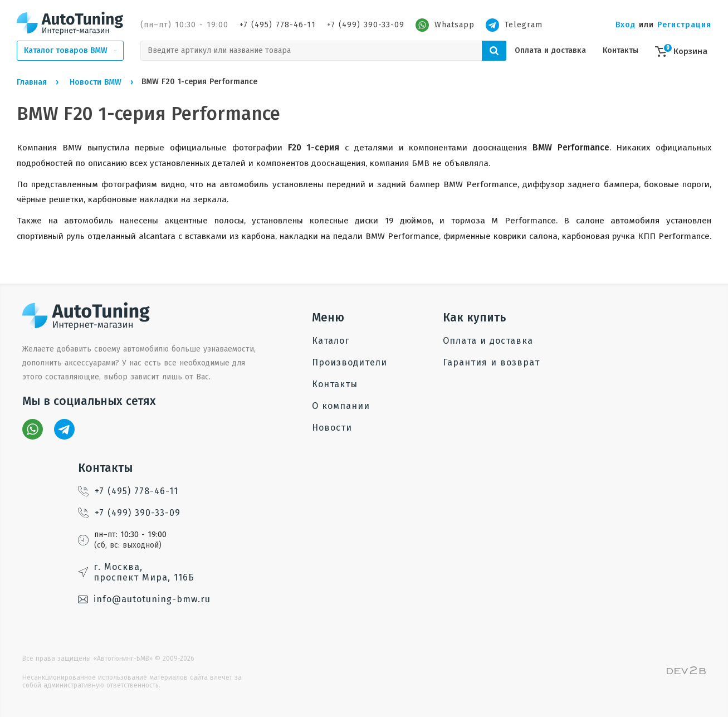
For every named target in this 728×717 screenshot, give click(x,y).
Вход (626, 25)
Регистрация (684, 25)
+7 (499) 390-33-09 (366, 25)
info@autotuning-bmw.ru (144, 599)
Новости (332, 428)
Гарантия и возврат (491, 362)
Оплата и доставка (550, 50)
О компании (341, 406)
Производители (350, 362)
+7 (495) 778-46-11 (278, 25)
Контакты (620, 50)
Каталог (331, 341)
